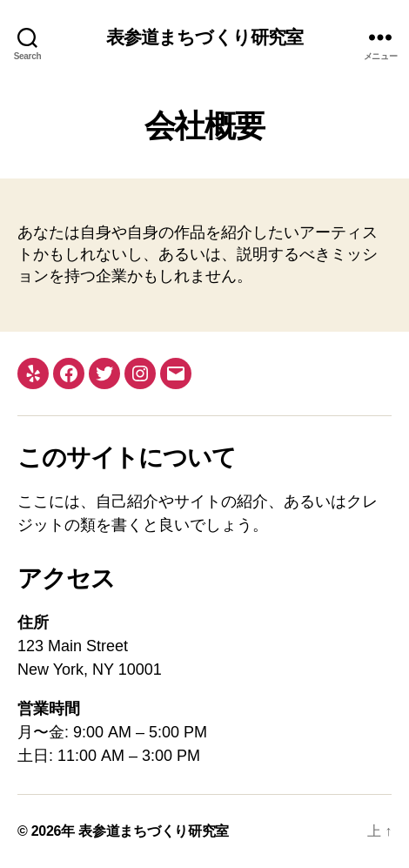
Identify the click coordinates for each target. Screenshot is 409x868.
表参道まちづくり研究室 (204, 37)
